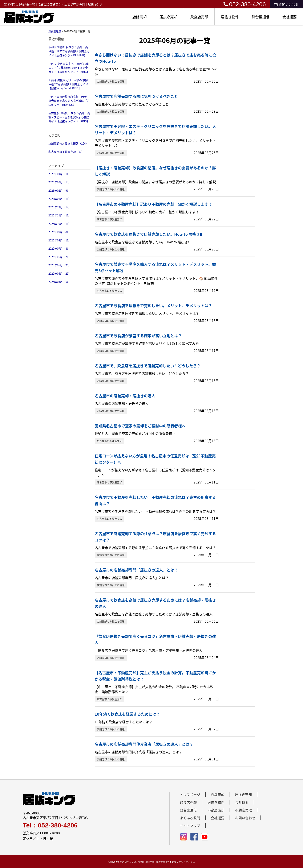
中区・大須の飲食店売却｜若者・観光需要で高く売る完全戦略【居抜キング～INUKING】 (69, 101)
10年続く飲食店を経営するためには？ (127, 714)
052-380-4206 (245, 4)
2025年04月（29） (60, 273)
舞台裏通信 (261, 17)
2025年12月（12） (60, 207)
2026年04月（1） (59, 174)
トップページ (190, 794)
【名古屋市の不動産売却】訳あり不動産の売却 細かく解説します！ (153, 204)
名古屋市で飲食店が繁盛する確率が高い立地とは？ (138, 336)
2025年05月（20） (60, 265)
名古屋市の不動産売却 (109, 219)
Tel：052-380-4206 (50, 825)
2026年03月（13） (60, 182)
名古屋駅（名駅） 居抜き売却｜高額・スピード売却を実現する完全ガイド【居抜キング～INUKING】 (69, 117)
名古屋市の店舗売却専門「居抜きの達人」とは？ (136, 570)
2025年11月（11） (60, 215)
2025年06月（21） (60, 257)
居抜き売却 (168, 17)
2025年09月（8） (59, 232)
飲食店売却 (199, 17)
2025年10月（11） (60, 224)
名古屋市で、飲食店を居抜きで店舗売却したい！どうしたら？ (148, 366)
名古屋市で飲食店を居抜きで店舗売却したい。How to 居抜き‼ (148, 234)
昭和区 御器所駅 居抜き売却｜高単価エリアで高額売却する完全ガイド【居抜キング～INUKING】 (69, 51)
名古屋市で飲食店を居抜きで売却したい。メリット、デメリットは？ (153, 306)
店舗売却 (140, 17)
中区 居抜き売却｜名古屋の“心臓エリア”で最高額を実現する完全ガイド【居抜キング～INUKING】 (69, 68)
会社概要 (290, 17)
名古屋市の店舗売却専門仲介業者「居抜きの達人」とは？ (144, 744)
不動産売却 (216, 810)
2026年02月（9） (59, 190)
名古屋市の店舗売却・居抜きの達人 (125, 396)
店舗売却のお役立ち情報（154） (68, 143)
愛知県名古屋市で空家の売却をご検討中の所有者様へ (140, 426)
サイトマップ (190, 826)
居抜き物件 (230, 17)
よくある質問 (190, 818)
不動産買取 (243, 810)
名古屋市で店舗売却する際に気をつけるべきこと (136, 96)
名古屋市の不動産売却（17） (66, 152)
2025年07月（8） (59, 248)
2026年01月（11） (60, 199)
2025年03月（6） (59, 282)
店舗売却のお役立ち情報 (111, 82)
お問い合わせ (286, 4)
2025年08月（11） (60, 240)
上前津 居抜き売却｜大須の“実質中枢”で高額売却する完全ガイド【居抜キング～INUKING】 (68, 84)
